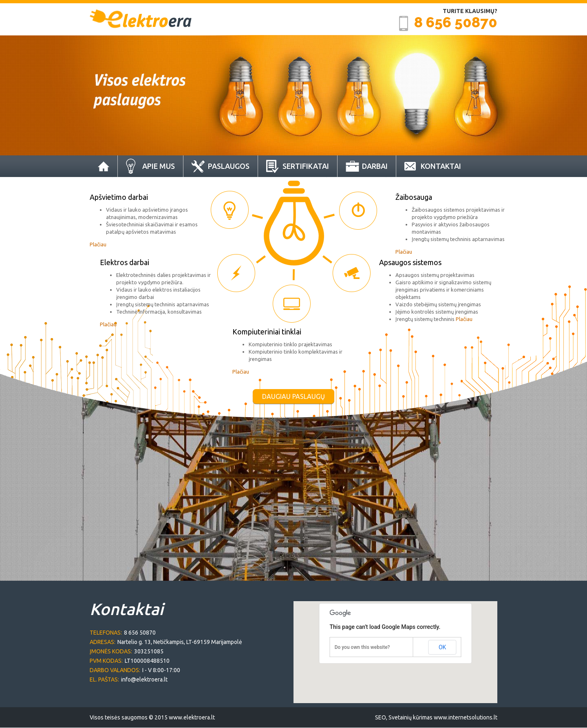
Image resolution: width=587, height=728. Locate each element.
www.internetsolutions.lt (466, 717)
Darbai (375, 166)
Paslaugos (229, 166)
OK (442, 647)
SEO (381, 717)
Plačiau (98, 244)
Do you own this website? (362, 647)
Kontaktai (441, 166)
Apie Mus (159, 166)
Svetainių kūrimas (410, 717)
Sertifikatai (306, 166)
